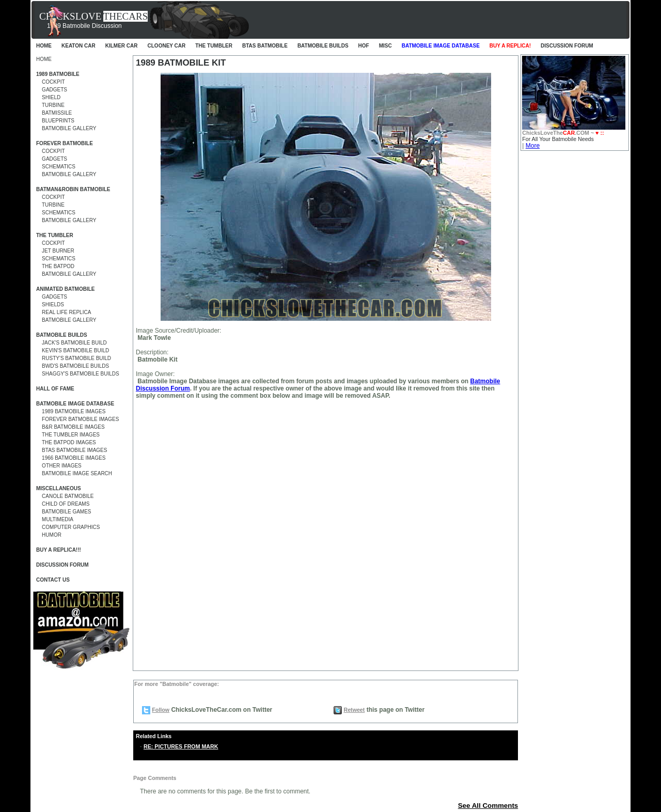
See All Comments (488, 806)
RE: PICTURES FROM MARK (181, 746)
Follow (161, 710)
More (533, 146)
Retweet (354, 710)
